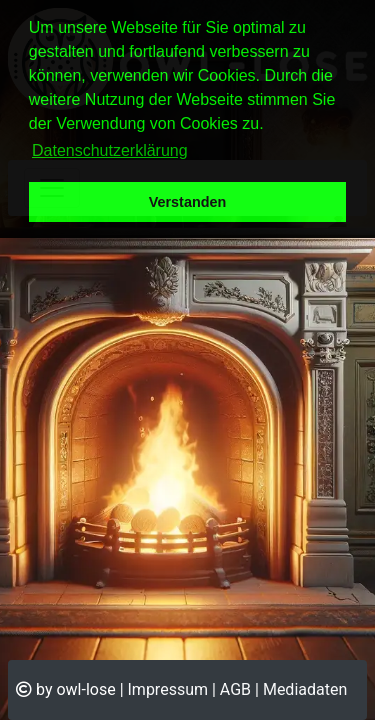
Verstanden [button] (188, 202)
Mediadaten (305, 689)
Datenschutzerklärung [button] (110, 150)
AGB (235, 689)
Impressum (168, 689)
